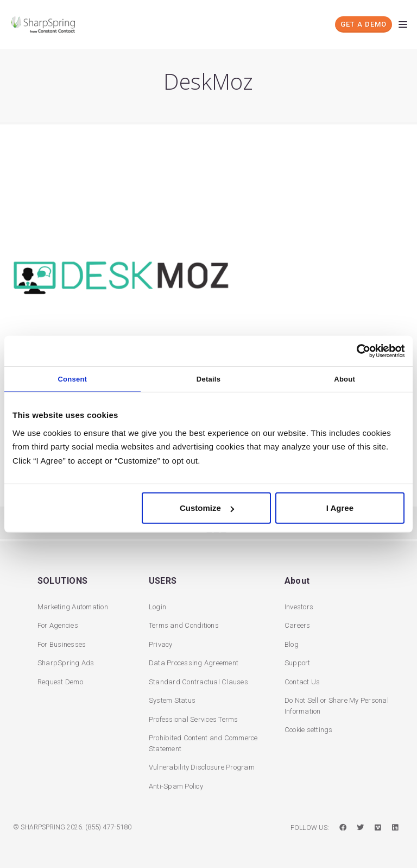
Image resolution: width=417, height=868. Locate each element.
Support (298, 662)
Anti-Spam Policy (176, 785)
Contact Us (302, 681)
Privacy (161, 643)
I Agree (340, 508)
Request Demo (60, 681)
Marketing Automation (73, 606)
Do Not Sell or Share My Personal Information (337, 705)
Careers (298, 624)
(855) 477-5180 (108, 826)
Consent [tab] (72, 379)
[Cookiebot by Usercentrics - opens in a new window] (357, 351)
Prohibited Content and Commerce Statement (203, 742)
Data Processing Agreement (194, 662)
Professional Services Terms (194, 718)
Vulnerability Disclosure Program (202, 766)
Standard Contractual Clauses (198, 681)
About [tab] (345, 379)
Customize (207, 508)
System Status (172, 699)
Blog (292, 643)
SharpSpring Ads (66, 662)
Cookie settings (309, 729)
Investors (299, 606)
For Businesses (62, 643)
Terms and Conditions (184, 624)
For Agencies (58, 624)
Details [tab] (208, 379)
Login (157, 606)
